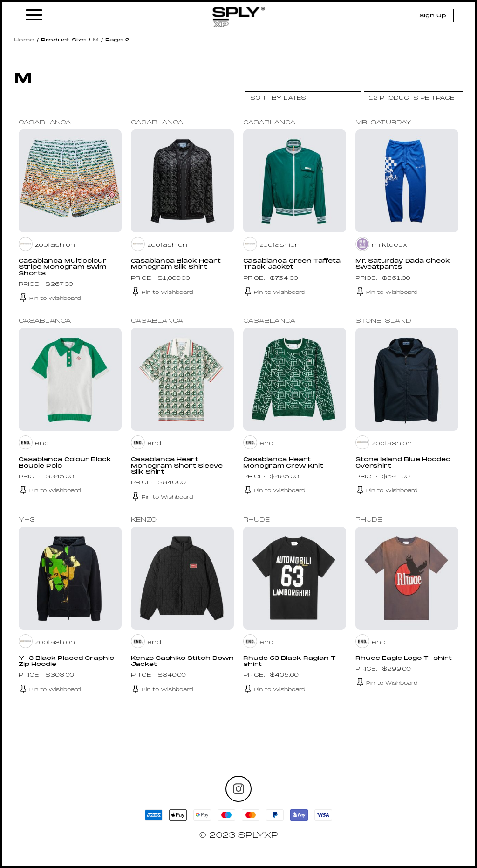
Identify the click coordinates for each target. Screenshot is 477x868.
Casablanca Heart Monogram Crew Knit (285, 463)
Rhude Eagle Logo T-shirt (405, 658)
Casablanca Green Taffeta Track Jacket (293, 264)
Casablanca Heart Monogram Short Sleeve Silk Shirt (179, 466)
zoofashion (55, 245)
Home (24, 40)
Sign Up (433, 16)
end (42, 444)
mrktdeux (390, 245)
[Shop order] (303, 98)
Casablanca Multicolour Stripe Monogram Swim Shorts (65, 267)
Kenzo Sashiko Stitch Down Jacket (172, 661)
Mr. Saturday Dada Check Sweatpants (404, 264)
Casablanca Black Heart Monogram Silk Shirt (177, 264)
